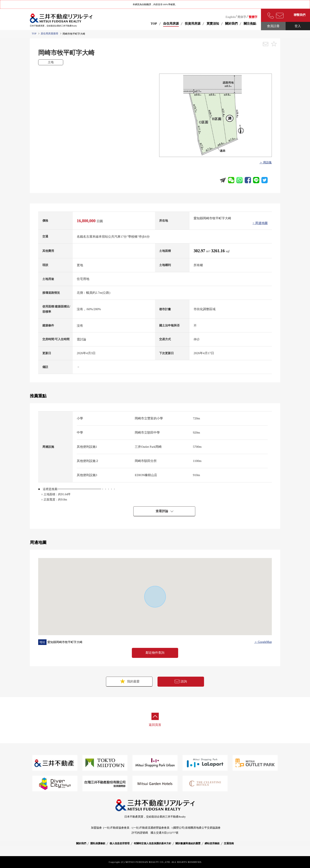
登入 (298, 26)
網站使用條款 (212, 843)
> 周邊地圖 (260, 223)
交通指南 (229, 843)
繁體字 (253, 17)
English (230, 17)
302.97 (200, 251)
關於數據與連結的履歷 (188, 843)
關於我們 (81, 843)
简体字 (242, 17)
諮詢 (181, 681)
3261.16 (218, 251)
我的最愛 (129, 681)
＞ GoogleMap (263, 642)
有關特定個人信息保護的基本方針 (152, 843)
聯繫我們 (300, 15)
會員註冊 (273, 26)
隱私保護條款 (98, 843)
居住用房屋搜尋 (49, 34)
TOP (154, 24)
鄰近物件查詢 (155, 653)
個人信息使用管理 (120, 843)
